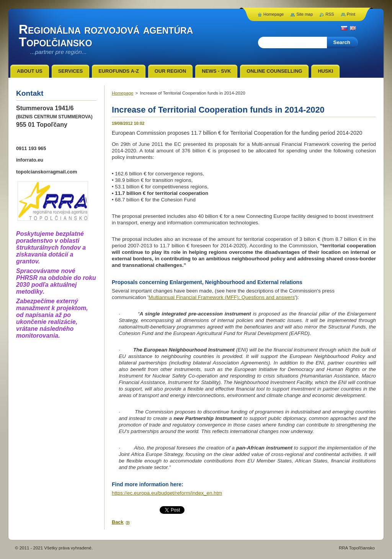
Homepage (122, 93)
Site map (305, 14)
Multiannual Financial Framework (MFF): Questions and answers (222, 297)
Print (351, 14)
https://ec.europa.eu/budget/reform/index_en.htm (167, 493)
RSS (330, 14)
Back (118, 522)
